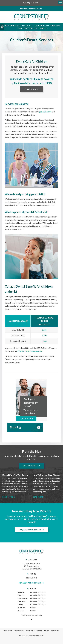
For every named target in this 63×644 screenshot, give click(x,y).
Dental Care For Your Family (15, 475)
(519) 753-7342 (31, 578)
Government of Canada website (30, 351)
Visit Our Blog (30, 466)
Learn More (30, 89)
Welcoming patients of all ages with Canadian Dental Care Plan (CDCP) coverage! (33, 27)
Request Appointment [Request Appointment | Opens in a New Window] (30, 530)
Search (47, 631)
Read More (8, 497)
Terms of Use (8, 631)
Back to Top (55, 631)
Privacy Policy (19, 631)
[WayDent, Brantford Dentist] (31, 428)
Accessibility (30, 631)
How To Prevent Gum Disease (46, 475)
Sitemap (39, 631)
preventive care (45, 112)
